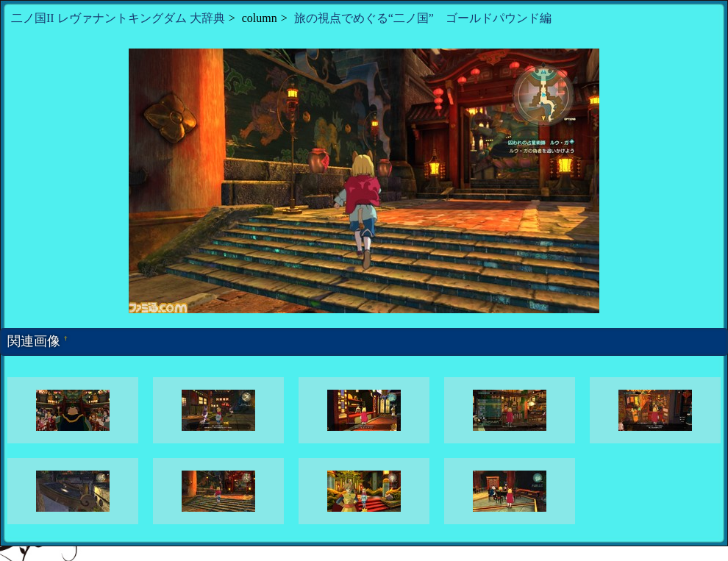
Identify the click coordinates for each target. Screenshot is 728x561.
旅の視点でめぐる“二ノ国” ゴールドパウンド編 (423, 18)
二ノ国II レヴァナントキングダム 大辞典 (118, 18)
